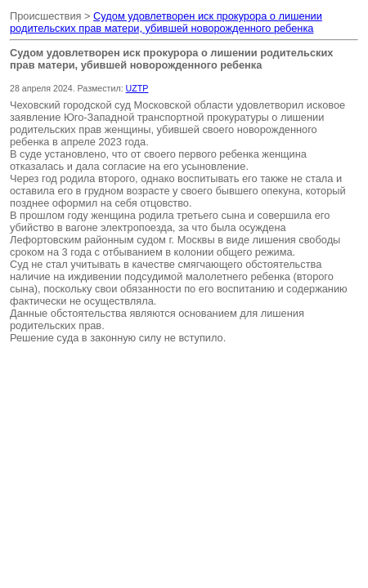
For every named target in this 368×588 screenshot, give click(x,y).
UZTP (137, 88)
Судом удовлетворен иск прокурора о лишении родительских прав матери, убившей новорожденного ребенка (166, 22)
